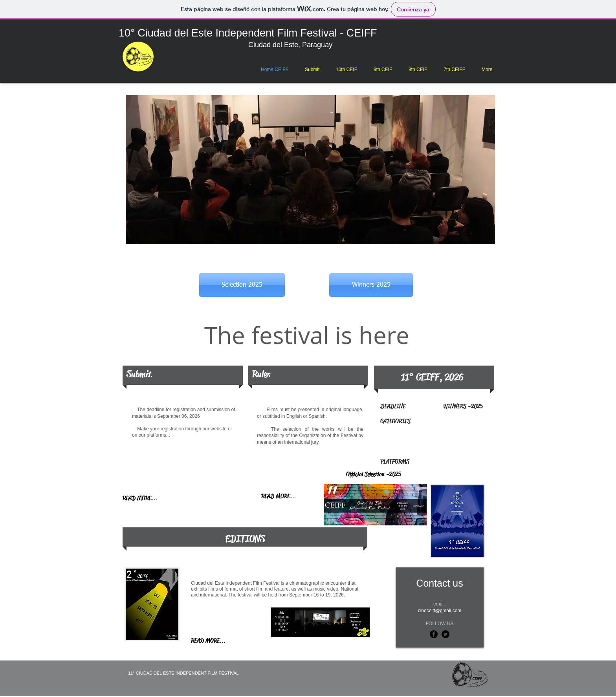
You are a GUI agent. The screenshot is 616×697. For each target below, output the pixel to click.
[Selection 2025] (242, 285)
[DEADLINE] (396, 406)
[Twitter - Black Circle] (445, 634)
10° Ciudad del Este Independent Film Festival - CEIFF (248, 33)
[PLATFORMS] (424, 462)
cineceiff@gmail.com (440, 611)
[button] (346, 70)
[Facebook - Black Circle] (434, 634)
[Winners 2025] (371, 285)
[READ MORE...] (144, 499)
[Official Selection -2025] (388, 475)
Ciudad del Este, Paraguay (292, 45)
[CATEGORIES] (431, 421)
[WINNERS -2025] (467, 406)
